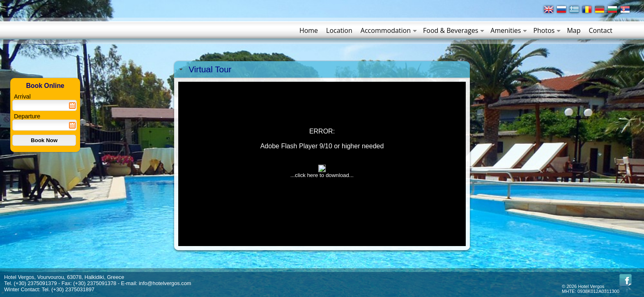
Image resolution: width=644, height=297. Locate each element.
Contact (601, 30)
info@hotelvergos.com (165, 283)
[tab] (322, 69)
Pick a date (72, 106)
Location (339, 30)
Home (309, 30)
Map (574, 30)
